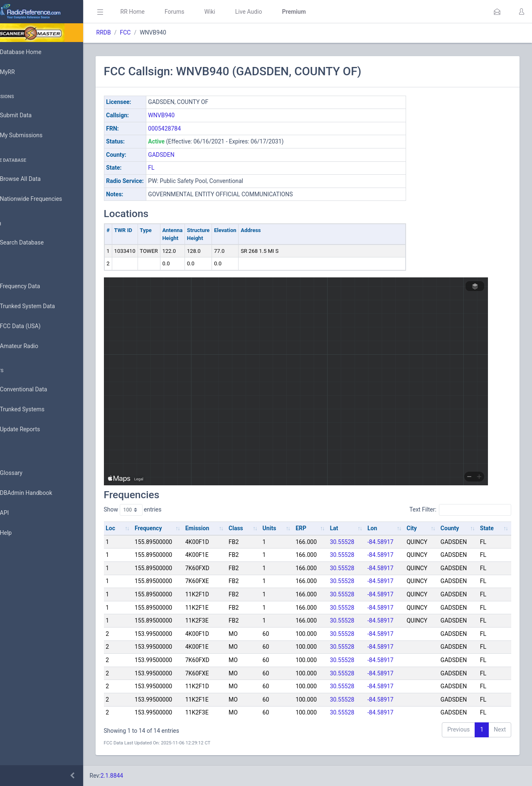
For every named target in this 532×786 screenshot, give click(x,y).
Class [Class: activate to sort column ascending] (253, 528)
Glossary (23, 473)
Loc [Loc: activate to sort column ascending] (134, 528)
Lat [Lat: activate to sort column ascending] (345, 528)
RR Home (156, 12)
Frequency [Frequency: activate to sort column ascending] (170, 528)
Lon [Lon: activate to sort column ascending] (381, 528)
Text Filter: (460, 510)
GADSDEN (185, 155)
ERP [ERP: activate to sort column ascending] (314, 528)
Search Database (34, 243)
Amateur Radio (31, 346)
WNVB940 (185, 115)
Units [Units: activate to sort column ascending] (284, 528)
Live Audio (272, 12)
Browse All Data (32, 179)
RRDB (127, 32)
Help (18, 533)
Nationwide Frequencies (43, 199)
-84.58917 (389, 542)
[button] (497, 12)
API (16, 513)
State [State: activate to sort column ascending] (489, 528)
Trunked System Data (39, 306)
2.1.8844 (135, 776)
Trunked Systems (34, 410)
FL (175, 168)
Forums (198, 12)
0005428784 (188, 129)
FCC (149, 32)
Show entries (156, 510)
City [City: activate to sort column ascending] (418, 528)
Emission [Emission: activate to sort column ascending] (217, 528)
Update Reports (32, 430)
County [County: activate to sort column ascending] (454, 528)
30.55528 (353, 542)
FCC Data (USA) (32, 326)
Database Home (32, 52)
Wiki (233, 12)
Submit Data (28, 116)
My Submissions (33, 136)
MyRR (19, 72)
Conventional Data (35, 390)
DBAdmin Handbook (38, 493)
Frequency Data (32, 286)
